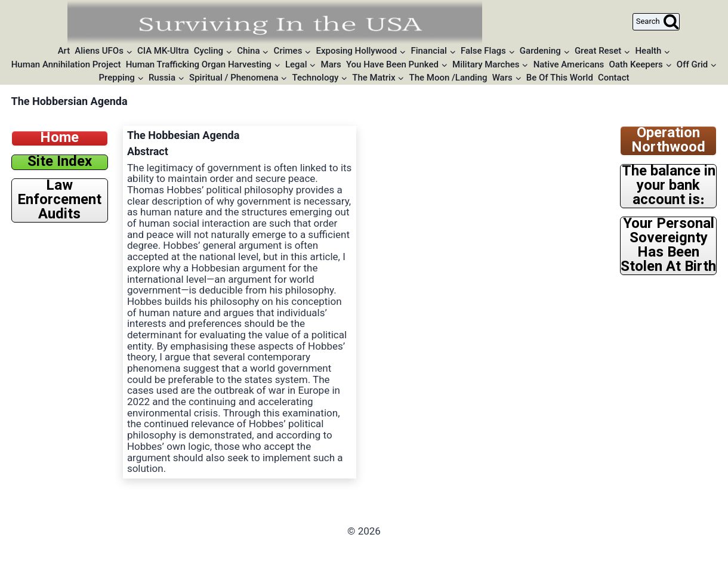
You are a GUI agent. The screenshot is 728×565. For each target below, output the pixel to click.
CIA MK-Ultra (163, 51)
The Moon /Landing (448, 78)
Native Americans (569, 64)
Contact (614, 78)
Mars (331, 64)
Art (64, 51)
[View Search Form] (656, 22)
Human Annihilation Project (66, 64)
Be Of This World (560, 78)
